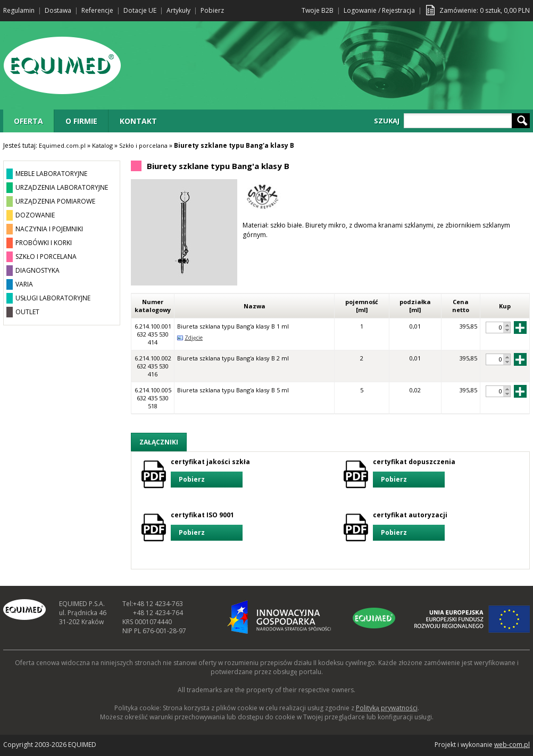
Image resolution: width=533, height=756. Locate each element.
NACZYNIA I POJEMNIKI (49, 229)
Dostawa (58, 10)
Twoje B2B (318, 10)
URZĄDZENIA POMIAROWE (55, 201)
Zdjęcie (194, 338)
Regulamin (19, 10)
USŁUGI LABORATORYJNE (53, 298)
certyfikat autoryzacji (410, 526)
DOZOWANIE (35, 215)
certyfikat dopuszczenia (414, 472)
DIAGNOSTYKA (38, 270)
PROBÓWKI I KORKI (44, 243)
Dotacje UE (140, 10)
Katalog (102, 145)
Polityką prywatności (387, 708)
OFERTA (28, 121)
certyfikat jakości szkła (210, 472)
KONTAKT (138, 121)
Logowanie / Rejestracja (379, 10)
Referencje (97, 10)
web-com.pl (512, 745)
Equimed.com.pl (62, 145)
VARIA (24, 284)
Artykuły (178, 10)
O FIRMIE (81, 121)
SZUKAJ (387, 121)
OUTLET (27, 312)
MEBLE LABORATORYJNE (51, 174)
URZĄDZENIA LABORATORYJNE (62, 187)
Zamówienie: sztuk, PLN (485, 10)
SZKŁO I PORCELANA (46, 257)
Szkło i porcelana (143, 145)
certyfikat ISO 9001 (207, 526)
